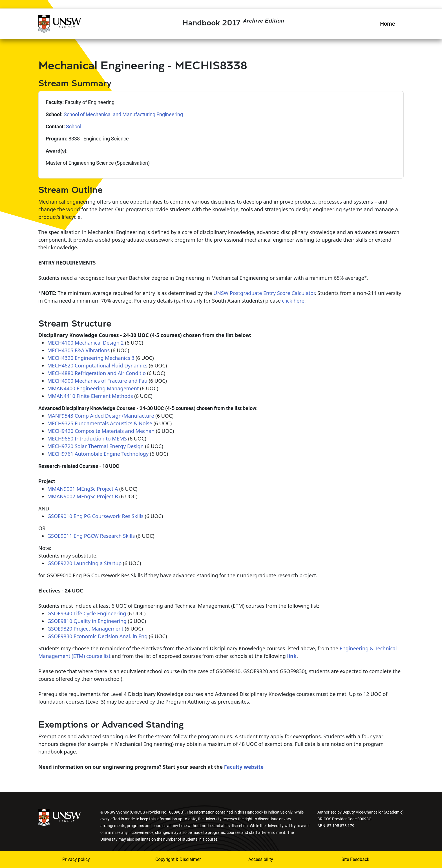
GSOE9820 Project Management (85, 629)
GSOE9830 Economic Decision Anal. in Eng (97, 636)
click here (293, 301)
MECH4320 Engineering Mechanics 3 (91, 358)
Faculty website (243, 767)
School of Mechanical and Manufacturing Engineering (123, 114)
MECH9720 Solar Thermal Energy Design (96, 446)
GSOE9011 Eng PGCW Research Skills (91, 536)
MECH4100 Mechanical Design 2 (86, 343)
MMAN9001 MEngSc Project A (83, 489)
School (74, 126)
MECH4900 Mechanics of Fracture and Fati (97, 381)
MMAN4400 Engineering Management (93, 388)
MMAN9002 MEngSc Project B (83, 496)
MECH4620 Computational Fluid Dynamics (97, 365)
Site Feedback (355, 859)
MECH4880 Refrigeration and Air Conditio (97, 373)
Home (388, 24)
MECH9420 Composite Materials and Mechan (101, 431)
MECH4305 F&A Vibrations (79, 350)
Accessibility (261, 859)
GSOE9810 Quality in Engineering (87, 621)
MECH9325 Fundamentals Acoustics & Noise (100, 423)
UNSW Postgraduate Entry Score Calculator (264, 293)
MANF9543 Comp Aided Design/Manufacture (101, 416)
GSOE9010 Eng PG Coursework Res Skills (95, 516)
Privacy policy (76, 859)
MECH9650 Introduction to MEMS (87, 439)
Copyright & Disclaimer (178, 859)
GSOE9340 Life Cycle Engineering (87, 613)
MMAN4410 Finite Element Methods (90, 396)
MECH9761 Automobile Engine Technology (98, 454)
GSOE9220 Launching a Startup (84, 563)
